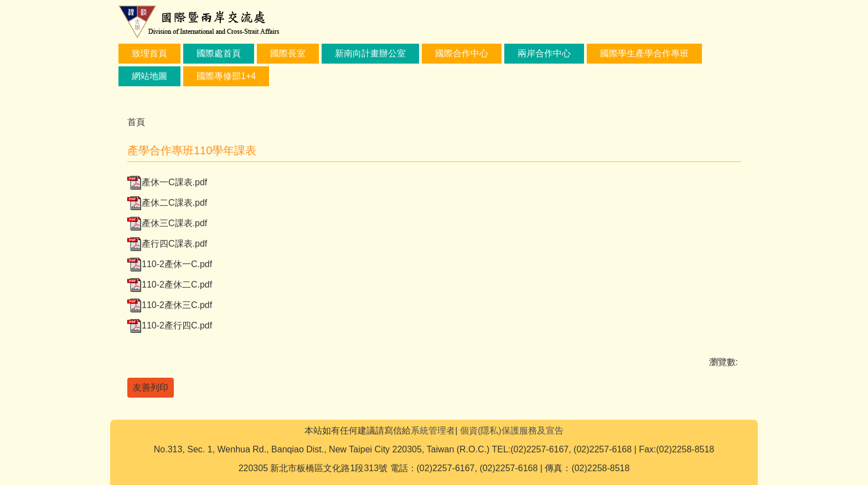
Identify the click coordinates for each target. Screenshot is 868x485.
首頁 (136, 122)
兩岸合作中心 (544, 53)
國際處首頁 (219, 53)
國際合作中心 (462, 53)
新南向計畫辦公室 (370, 53)
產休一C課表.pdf (167, 182)
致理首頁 (149, 53)
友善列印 (151, 387)
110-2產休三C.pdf (170, 305)
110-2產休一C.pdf (170, 264)
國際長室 (288, 53)
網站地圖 (149, 76)
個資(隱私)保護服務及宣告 (512, 431)
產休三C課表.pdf (167, 223)
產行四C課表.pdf (167, 244)
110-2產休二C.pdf (170, 285)
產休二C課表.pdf (167, 203)
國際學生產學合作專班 (644, 53)
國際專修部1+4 (226, 76)
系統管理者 (433, 431)
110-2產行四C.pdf (170, 325)
